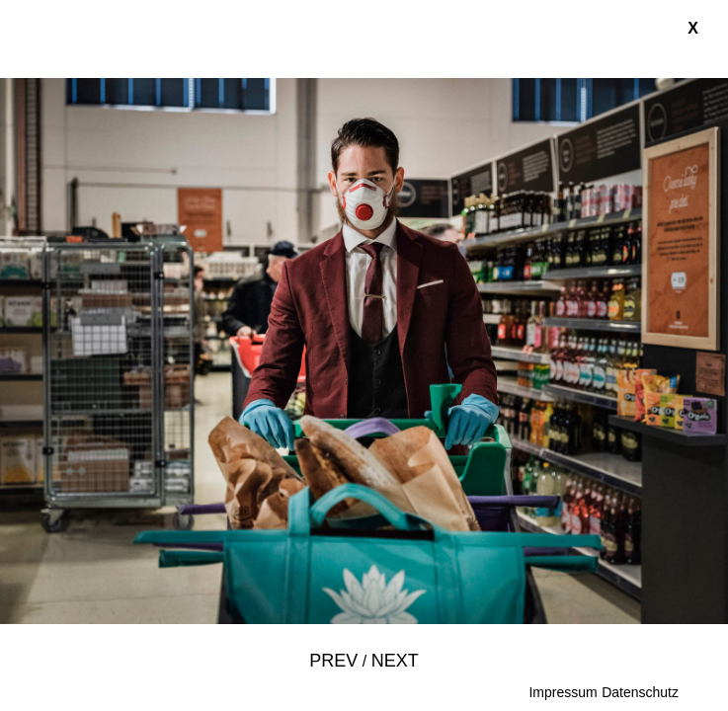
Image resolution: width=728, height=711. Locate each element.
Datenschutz (640, 692)
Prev (333, 661)
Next (395, 661)
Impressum (563, 692)
